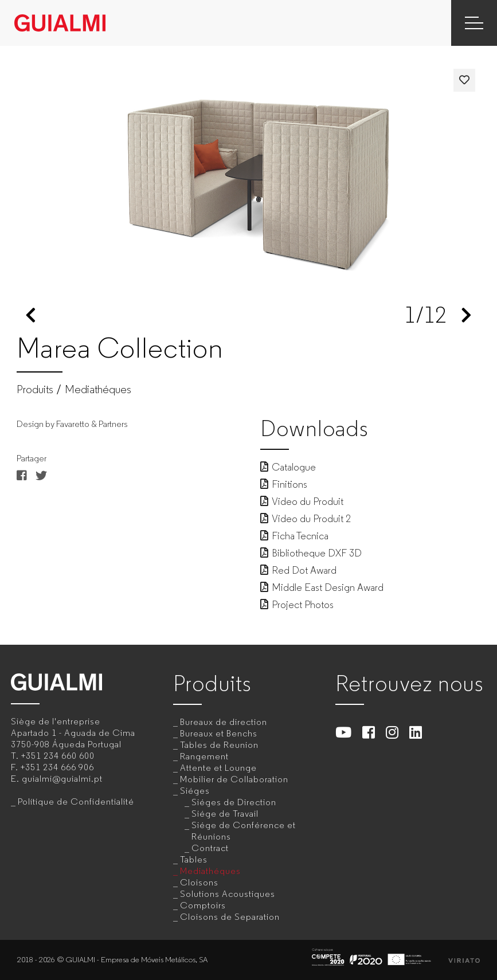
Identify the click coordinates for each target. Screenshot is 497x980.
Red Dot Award (298, 570)
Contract (210, 848)
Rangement (204, 756)
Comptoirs (203, 905)
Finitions (284, 484)
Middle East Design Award (322, 587)
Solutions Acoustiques (228, 894)
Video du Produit (302, 501)
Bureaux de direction (224, 722)
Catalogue (288, 467)
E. (57, 779)
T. (53, 756)
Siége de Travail (225, 814)
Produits (35, 390)
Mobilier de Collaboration (234, 779)
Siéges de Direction (234, 802)
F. (52, 767)
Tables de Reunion (219, 745)
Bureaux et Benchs (219, 733)
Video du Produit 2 (306, 519)
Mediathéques (98, 390)
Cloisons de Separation (230, 917)
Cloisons (199, 882)
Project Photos (297, 605)
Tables (194, 859)
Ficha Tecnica (294, 536)
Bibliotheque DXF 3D (311, 553)
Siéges (195, 791)
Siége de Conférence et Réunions (244, 831)
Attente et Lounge (218, 768)
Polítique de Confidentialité (76, 801)
